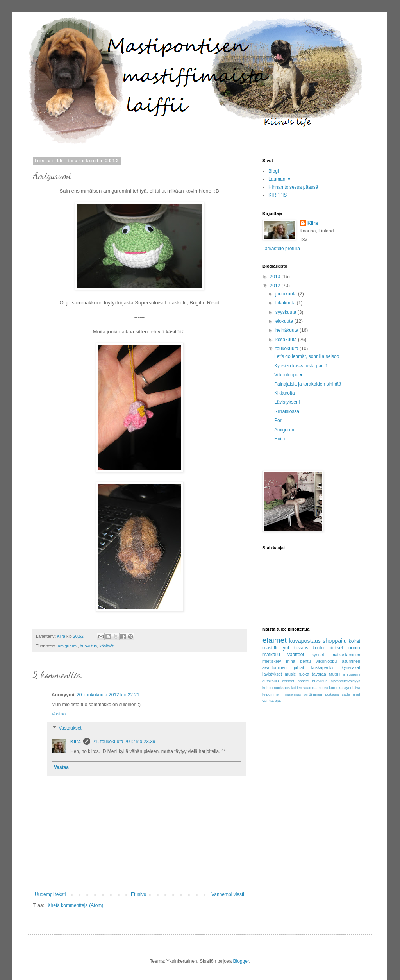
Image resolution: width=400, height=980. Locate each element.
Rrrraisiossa (287, 411)
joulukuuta (287, 294)
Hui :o (280, 439)
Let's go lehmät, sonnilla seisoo (307, 356)
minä (290, 661)
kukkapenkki (323, 667)
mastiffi (270, 648)
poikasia (332, 694)
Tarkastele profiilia (281, 249)
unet (356, 694)
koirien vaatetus (304, 688)
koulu (318, 648)
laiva (356, 688)
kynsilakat (351, 667)
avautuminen (275, 667)
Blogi (274, 171)
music (290, 674)
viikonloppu (326, 661)
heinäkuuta (287, 330)
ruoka (304, 674)
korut (333, 688)
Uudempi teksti (50, 894)
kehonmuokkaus (276, 688)
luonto (354, 648)
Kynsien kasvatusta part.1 (301, 366)
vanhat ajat (272, 700)
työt (285, 648)
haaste (303, 681)
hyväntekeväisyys (346, 681)
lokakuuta (286, 303)
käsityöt (106, 646)
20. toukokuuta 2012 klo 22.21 (108, 695)
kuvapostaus (305, 641)
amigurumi (68, 646)
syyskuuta (287, 312)
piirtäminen (313, 694)
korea (323, 688)
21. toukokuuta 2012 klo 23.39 (124, 742)
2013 (276, 277)
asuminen (351, 661)
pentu (305, 661)
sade (346, 694)
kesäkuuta (287, 340)
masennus (292, 694)
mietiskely (272, 661)
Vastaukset (70, 728)
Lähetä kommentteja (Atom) (74, 905)
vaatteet (296, 655)
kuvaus (301, 648)
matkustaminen (346, 655)
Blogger (241, 961)
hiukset (336, 648)
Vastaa (59, 714)
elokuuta (285, 321)
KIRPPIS (278, 195)
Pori (278, 420)
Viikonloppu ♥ (288, 375)
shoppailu (335, 641)
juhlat (299, 667)
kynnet (318, 655)
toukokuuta (287, 349)
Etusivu (138, 894)
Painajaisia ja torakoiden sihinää (308, 384)
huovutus (88, 646)
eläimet (275, 640)
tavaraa (319, 674)
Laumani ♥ (279, 179)
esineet (288, 681)
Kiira (76, 742)
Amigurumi (285, 430)
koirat (354, 641)
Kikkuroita (285, 393)
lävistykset (272, 674)
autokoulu (271, 681)
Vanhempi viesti (228, 894)
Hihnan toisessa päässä (293, 187)
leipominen (271, 694)
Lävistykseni (287, 402)
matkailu (271, 655)
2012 (276, 286)
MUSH (334, 674)
